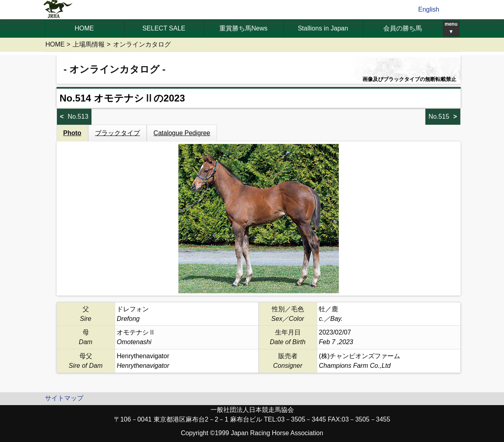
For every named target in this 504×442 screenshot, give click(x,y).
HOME (84, 28)
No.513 (78, 117)
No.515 (439, 117)
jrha (58, 10)
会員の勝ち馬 (403, 28)
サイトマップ (64, 398)
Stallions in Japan (323, 28)
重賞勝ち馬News (243, 28)
